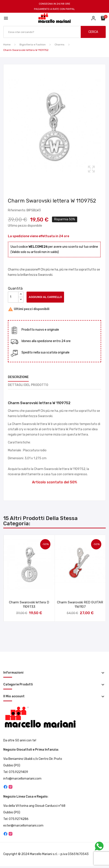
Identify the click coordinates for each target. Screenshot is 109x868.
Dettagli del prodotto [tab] (28, 385)
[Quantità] (13, 297)
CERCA (93, 32)
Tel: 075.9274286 (16, 819)
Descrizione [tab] (18, 377)
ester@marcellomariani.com (23, 826)
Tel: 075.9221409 (16, 772)
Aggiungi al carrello (45, 297)
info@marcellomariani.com (22, 779)
